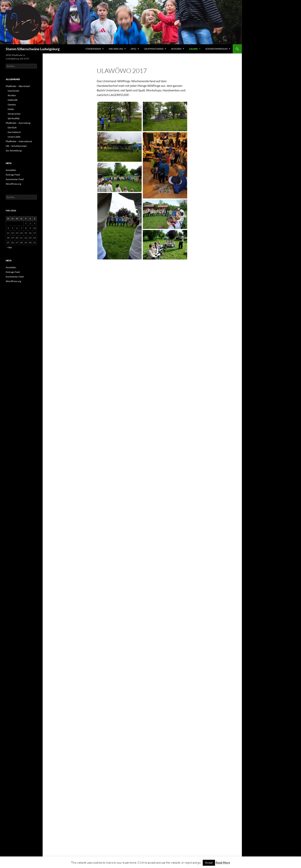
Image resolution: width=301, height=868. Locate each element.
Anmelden (11, 170)
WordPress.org (13, 184)
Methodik (13, 100)
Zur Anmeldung (14, 151)
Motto (11, 109)
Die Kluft (12, 128)
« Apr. (10, 247)
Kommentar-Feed (15, 179)
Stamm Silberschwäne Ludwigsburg (33, 49)
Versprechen (14, 114)
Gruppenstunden (154, 49)
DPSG (134, 49)
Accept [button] (209, 863)
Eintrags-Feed (13, 175)
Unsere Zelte (14, 137)
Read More (223, 862)
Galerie (193, 49)
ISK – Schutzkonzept (16, 146)
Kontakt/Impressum (216, 49)
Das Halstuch (14, 132)
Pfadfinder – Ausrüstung (18, 123)
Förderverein (93, 49)
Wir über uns (116, 49)
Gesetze (12, 105)
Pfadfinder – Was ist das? (18, 86)
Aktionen (176, 49)
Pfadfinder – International (19, 141)
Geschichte (13, 91)
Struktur (12, 95)
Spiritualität (14, 118)
